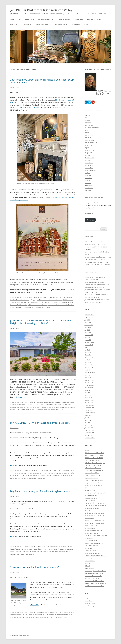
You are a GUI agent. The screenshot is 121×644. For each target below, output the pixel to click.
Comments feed (90, 603)
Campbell (88, 120)
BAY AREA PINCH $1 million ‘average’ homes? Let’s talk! (40, 423)
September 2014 (90, 413)
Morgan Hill (88, 153)
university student (90, 282)
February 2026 (89, 315)
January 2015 (89, 403)
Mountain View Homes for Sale (61, 552)
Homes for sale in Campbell (23, 475)
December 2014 (89, 405)
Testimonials (30, 20)
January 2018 (89, 367)
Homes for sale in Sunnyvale (42, 475)
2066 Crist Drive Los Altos (49, 612)
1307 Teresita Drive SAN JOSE (94, 458)
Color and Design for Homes (94, 485)
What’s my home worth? (46, 20)
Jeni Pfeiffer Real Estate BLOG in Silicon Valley (41, 10)
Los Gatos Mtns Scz (91, 143)
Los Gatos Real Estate (44, 552)
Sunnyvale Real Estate (92, 578)
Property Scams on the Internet (94, 543)
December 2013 (89, 430)
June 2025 (88, 322)
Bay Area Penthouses (91, 478)
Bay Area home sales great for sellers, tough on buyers (40, 491)
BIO (20, 20)
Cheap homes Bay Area (45, 549)
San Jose (87, 173)
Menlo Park (88, 145)
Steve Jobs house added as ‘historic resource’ (34, 567)
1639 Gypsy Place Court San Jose (95, 463)
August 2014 (88, 415)
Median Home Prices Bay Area (94, 523)
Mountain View (89, 158)
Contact (87, 25)
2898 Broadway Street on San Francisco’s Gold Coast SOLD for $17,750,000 (42, 81)
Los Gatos (88, 138)
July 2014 (87, 418)
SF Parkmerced (89, 568)
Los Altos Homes (30, 617)
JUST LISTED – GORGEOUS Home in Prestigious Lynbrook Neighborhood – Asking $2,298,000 (41, 322)
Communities (27, 25)
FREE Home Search (65, 20)
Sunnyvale (88, 183)
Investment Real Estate (92, 508)
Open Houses (89, 538)
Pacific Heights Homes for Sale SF (26, 307)
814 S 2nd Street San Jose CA (94, 470)
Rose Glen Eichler (90, 551)
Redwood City (89, 168)
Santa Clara (88, 178)
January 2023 (89, 335)
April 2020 (88, 340)
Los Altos (87, 133)
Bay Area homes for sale (36, 302)
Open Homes (76, 25)
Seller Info (88, 563)
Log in (86, 598)
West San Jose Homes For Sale (94, 586)
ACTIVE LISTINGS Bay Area (50, 402)
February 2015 (89, 400)
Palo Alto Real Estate (91, 541)
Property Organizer (94, 20)
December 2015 (89, 385)
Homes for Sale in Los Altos (19, 615)
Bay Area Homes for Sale (34, 297)
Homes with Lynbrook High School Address (46, 407)
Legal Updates (89, 518)
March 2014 (88, 425)
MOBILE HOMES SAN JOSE (93, 526)
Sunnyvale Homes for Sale (93, 576)
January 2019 (89, 357)
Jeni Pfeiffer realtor (58, 475)
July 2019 (87, 350)
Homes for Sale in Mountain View (95, 503)
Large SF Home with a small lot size (36, 305)
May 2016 (88, 375)
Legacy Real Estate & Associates (95, 516)
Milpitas (87, 148)
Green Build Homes (91, 495)
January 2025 (89, 325)
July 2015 (87, 390)
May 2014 (88, 423)
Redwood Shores (90, 170)
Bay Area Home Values (33, 470)
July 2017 (87, 370)
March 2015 (88, 398)
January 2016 (89, 383)
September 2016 (90, 372)
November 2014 (90, 408)
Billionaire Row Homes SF (52, 302)
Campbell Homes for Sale (93, 483)
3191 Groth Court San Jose (93, 465)
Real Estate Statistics (91, 546)
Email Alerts (14, 25)
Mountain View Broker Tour (93, 531)
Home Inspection (90, 500)
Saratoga (88, 180)
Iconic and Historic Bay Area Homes (96, 506)
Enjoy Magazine (90, 490)
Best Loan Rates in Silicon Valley (47, 473)
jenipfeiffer (88, 290)
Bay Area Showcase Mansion (52, 297)
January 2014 (89, 428)
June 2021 (88, 337)
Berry (86, 277)
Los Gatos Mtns (89, 140)
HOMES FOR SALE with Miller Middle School (48, 405)
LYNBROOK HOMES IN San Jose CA (26, 410)
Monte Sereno (89, 150)
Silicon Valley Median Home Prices (95, 571)
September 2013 (90, 438)
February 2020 (89, 342)
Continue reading (22, 397)
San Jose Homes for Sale (45, 410)
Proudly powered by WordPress (20, 635)
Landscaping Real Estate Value (94, 513)
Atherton (87, 115)
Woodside (88, 190)
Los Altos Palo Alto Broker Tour (94, 521)
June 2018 (88, 362)
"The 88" (87, 450)
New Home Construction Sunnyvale (96, 536)
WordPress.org (89, 606)
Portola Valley (89, 163)
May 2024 (88, 327)
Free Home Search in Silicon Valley (95, 493)
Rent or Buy (88, 548)
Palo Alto (87, 160)
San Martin (88, 175)
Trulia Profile (89, 188)
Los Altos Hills (89, 135)
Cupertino (88, 123)
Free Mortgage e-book (43, 25)
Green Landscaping (91, 498)
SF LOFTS (87, 566)
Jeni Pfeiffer (25, 300)
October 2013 (89, 435)
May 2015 (88, 393)
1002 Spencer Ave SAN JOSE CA (94, 453)
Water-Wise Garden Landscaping (95, 583)
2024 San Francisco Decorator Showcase (50, 300)
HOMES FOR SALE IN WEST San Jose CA (22, 405)
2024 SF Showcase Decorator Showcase (27, 107)
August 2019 (88, 347)
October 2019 (89, 345)
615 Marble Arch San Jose (93, 468)
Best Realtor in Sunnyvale (29, 549)
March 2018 (88, 365)
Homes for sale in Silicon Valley (63, 549)
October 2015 (89, 388)
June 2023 (88, 332)
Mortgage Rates (90, 528)
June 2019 (88, 352)
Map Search (79, 20)
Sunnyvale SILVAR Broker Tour (94, 581)
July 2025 (87, 320)
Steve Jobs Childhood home (45, 617)
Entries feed (88, 601)
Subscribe (90, 220)
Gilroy (86, 130)
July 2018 (87, 360)
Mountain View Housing (92, 533)
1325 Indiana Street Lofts (92, 460)
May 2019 (88, 355)
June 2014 (88, 420)
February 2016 (89, 380)
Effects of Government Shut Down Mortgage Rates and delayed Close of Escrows (97, 285)
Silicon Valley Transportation (94, 573)
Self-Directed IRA (90, 561)
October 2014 (89, 410)
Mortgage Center (61, 25)
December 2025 (89, 317)
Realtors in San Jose (17, 554)
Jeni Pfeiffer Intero (60, 615)
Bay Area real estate (30, 473)
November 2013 (90, 433)
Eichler (87, 488)
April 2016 (88, 377)
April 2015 (88, 395)
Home (12, 20)
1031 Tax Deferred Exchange (94, 455)
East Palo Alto (89, 125)
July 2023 (87, 330)
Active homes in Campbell (58, 547)
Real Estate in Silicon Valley (26, 478)
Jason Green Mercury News (37, 615)
